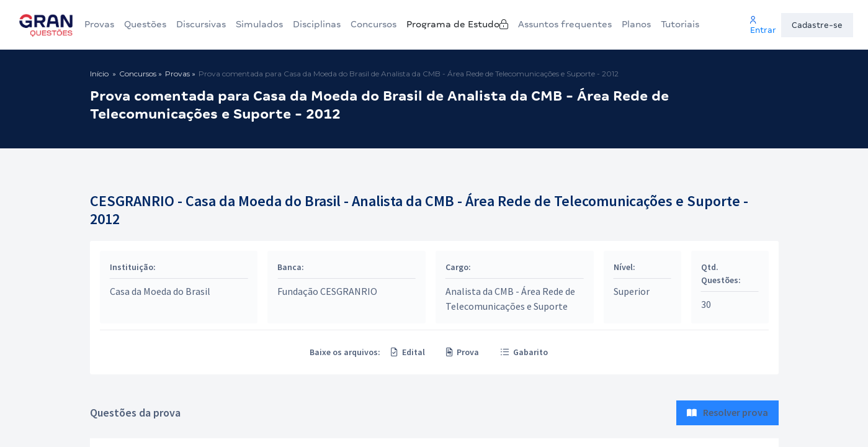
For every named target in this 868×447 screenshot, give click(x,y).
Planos (648, 24)
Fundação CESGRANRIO (328, 291)
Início (99, 74)
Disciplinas (317, 24)
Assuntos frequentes (578, 24)
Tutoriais (692, 24)
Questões (145, 24)
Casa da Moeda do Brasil (161, 291)
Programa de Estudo (477, 24)
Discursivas (201, 24)
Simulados (259, 24)
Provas (99, 24)
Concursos (379, 24)
